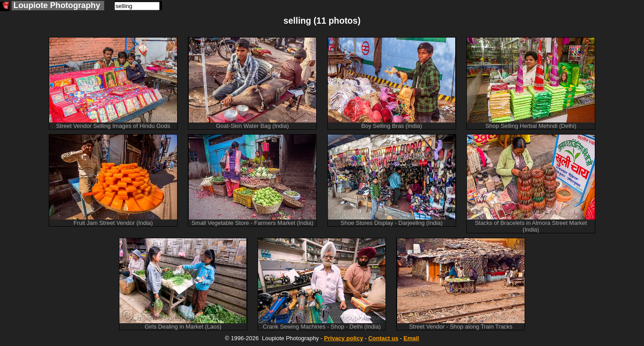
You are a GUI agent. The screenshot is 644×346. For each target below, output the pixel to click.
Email (411, 338)
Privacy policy (343, 338)
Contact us (383, 338)
